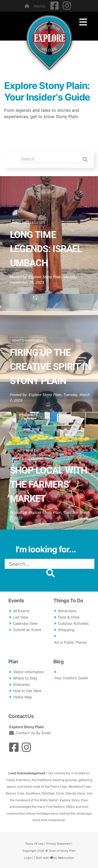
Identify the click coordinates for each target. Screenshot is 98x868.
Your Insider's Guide (71, 678)
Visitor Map (23, 697)
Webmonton (66, 858)
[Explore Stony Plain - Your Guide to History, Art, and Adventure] (49, 42)
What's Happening (28, 341)
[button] (90, 573)
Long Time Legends (29, 223)
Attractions (67, 611)
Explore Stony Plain (45, 277)
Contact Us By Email (33, 733)
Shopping (66, 630)
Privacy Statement (58, 844)
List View (21, 617)
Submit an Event (27, 630)
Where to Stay (25, 678)
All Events (21, 611)
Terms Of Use (34, 844)
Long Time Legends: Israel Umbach (46, 249)
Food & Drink (69, 617)
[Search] (50, 159)
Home (35, 6)
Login (28, 858)
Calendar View (25, 624)
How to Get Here (27, 691)
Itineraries (21, 685)
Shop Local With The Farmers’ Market (49, 485)
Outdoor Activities (73, 624)
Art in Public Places (70, 642)
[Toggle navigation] (83, 22)
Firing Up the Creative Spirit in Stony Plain (51, 367)
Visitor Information (28, 672)
